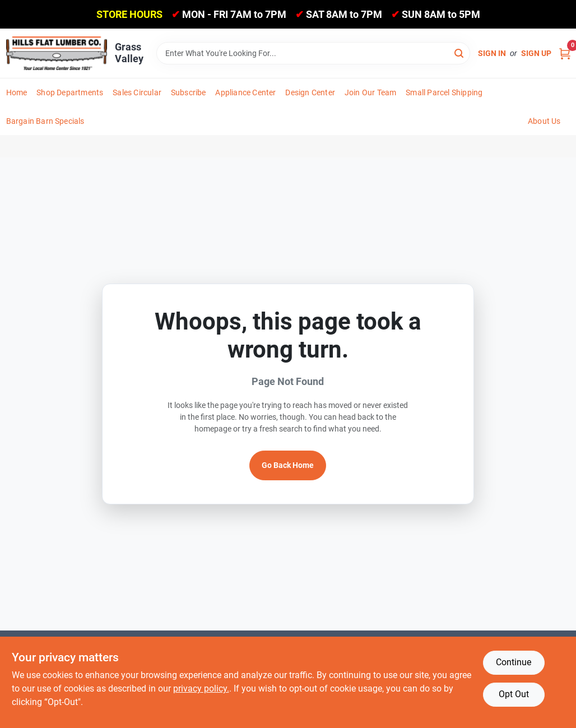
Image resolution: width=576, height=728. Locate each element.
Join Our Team (371, 92)
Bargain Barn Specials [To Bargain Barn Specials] (45, 121)
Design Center (310, 92)
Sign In (492, 53)
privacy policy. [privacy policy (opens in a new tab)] (201, 688)
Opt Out (514, 694)
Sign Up (536, 53)
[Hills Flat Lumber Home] (57, 53)
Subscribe (189, 92)
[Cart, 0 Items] (565, 54)
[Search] (460, 52)
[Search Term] (313, 53)
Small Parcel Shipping (444, 92)
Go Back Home (288, 465)
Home (17, 92)
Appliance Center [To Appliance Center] (245, 92)
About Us (544, 121)
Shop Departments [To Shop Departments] (70, 92)
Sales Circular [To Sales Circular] (137, 92)
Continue (514, 662)
